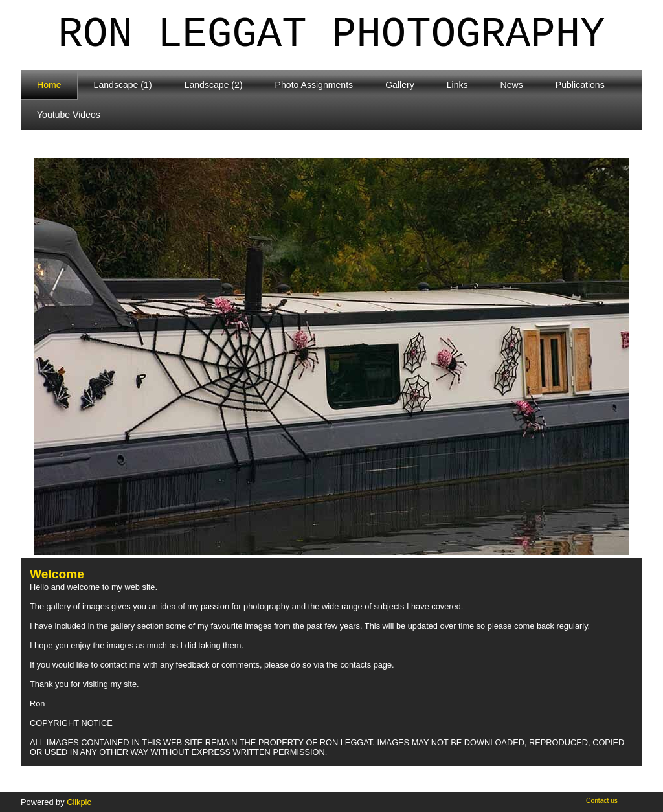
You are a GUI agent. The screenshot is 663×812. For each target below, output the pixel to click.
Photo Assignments (314, 85)
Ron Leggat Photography (332, 35)
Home (49, 85)
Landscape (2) (214, 85)
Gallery (400, 85)
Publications (580, 85)
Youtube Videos (69, 115)
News (512, 85)
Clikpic (79, 802)
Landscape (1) (123, 85)
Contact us (602, 801)
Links (457, 85)
